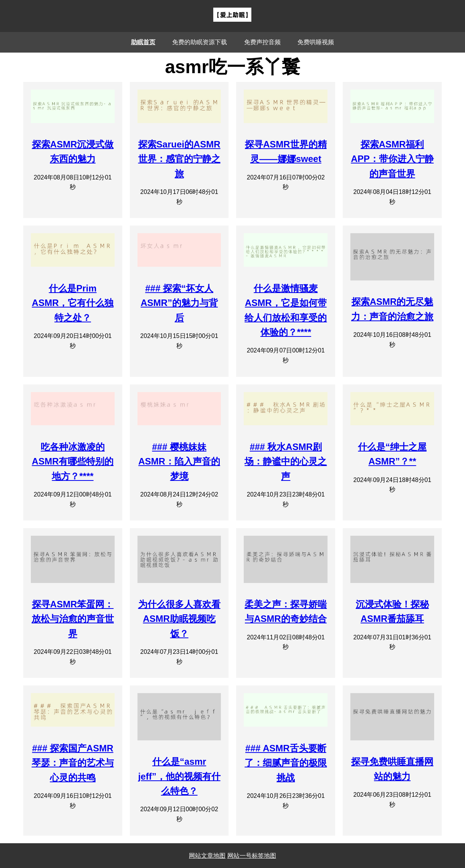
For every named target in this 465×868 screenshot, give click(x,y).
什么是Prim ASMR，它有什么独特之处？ (73, 303)
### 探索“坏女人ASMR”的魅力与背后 (179, 303)
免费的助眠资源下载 (200, 42)
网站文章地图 (207, 856)
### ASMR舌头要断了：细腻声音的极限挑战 (286, 763)
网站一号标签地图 (252, 856)
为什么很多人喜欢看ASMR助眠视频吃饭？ (179, 619)
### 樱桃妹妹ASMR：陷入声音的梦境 (179, 461)
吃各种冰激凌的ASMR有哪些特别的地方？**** (73, 461)
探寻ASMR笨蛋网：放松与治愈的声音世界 (73, 619)
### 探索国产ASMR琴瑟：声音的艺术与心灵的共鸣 (73, 763)
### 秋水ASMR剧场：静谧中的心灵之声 (286, 461)
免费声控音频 (262, 42)
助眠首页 (143, 42)
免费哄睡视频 (316, 42)
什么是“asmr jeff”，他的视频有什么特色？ (179, 776)
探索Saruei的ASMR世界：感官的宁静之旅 (179, 159)
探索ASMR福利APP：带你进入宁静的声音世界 (392, 159)
